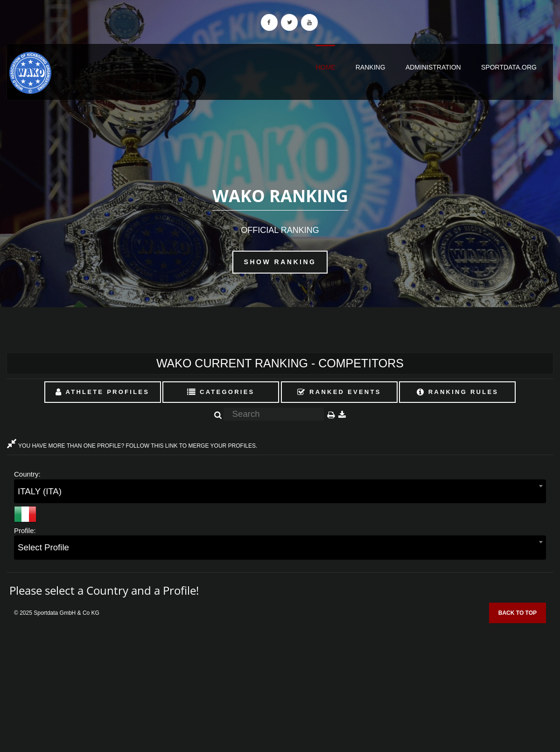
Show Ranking (280, 262)
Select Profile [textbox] (43, 547)
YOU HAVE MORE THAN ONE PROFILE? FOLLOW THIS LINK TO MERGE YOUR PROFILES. (132, 446)
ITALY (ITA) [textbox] (40, 491)
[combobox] (280, 491)
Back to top (518, 613)
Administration (433, 67)
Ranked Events (339, 392)
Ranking (371, 67)
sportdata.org (509, 67)
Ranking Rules (458, 392)
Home (325, 67)
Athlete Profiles (102, 392)
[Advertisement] (280, 684)
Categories (221, 392)
